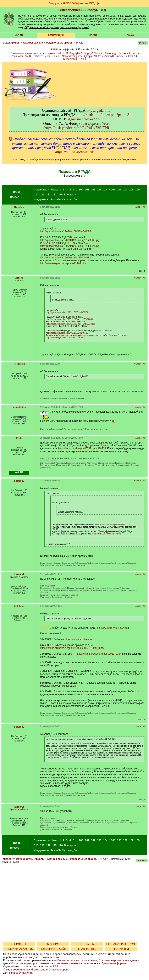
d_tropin (88, 56)
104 (105, 190)
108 (131, 190)
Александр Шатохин (116, 53)
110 (36, 195)
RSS (56, 966)
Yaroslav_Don (70, 200)
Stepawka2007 (71, 59)
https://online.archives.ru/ (74, 152)
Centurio (98, 53)
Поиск (130, 35)
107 (125, 190)
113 (54, 195)
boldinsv (19, 481)
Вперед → (16, 197)
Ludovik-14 (131, 56)
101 (87, 190)
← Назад (15, 192)
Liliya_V (88, 53)
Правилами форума (114, 963)
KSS (65, 53)
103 (99, 190)
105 (113, 190)
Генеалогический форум (16, 859)
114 (61, 195)
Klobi (19, 438)
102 (93, 190)
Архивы (15, 43)
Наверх (137, 207)
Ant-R (28, 56)
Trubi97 (119, 56)
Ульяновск (17, 56)
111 (42, 195)
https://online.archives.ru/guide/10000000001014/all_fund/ (72, 648)
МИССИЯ (53, 944)
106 (119, 190)
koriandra (134, 53)
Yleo (83, 59)
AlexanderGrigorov (72, 56)
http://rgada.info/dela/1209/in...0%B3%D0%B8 (66, 231)
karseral (19, 574)
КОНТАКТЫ (87, 944)
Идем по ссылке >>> (84, 119)
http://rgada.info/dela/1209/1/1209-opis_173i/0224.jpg (70, 246)
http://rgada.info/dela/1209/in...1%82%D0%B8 (65, 258)
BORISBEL (19, 364)
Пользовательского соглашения (77, 960)
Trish (59, 53)
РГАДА (80, 43)
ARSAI (19, 278)
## (144, 207)
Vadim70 (109, 56)
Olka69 (56, 56)
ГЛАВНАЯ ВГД (87, 949)
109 (138, 190)
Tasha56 (56, 200)
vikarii (48, 56)
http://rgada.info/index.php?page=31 (104, 115)
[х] (98, 3)
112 (48, 195)
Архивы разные (33, 43)
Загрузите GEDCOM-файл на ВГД (72, 3)
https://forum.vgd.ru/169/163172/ (115, 525)
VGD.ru (19, 35)
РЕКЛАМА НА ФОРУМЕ (121, 944)
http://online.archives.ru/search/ (107, 534)
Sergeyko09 (76, 53)
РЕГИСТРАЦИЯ (56, 35)
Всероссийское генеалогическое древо (45, 970)
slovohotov (19, 407)
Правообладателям (21, 973)
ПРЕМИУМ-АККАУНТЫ (19, 949)
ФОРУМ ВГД (121, 949)
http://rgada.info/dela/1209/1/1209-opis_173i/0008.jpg (70, 240)
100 (81, 190)
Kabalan (19, 207)
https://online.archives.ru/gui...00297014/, (98, 654)
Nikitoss (98, 56)
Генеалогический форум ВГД (82, 10)
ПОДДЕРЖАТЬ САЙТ (53, 949)
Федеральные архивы (59, 43)
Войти (93, 35)
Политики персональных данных (119, 960)
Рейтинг (58, 50)
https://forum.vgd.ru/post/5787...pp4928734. (82, 448)
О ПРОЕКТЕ (19, 944)
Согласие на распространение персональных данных (45, 963)
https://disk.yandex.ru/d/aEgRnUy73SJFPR (77, 128)
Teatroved (38, 56)
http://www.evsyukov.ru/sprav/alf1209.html (63, 263)
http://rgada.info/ (99, 110)
